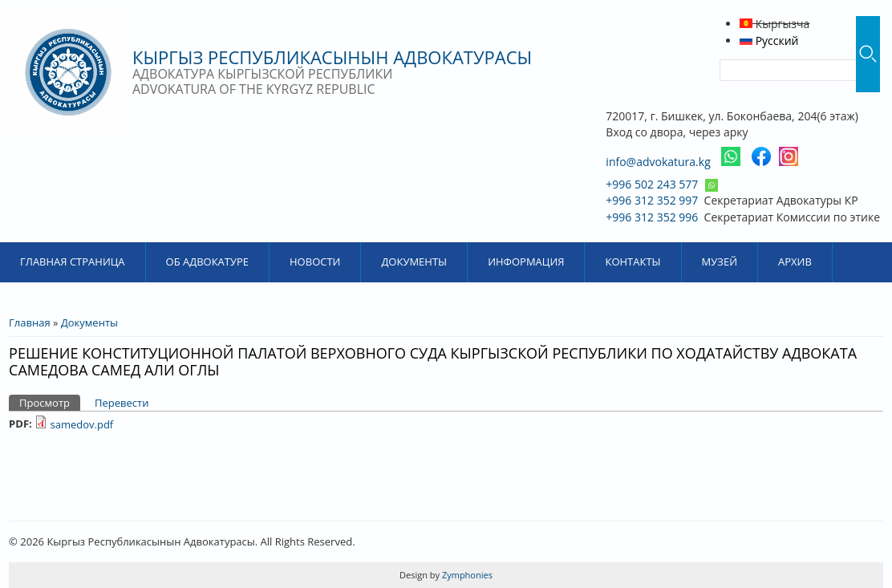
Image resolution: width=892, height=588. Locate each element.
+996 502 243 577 (652, 184)
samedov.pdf (82, 424)
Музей (720, 262)
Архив (795, 262)
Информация (526, 262)
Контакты (633, 262)
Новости (315, 262)
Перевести (122, 403)
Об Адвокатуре (207, 262)
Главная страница (73, 262)
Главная (30, 322)
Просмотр (50, 402)
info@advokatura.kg (658, 162)
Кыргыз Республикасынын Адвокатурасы (332, 57)
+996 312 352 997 (652, 200)
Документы (414, 262)
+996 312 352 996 (652, 217)
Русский (769, 41)
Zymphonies (466, 575)
